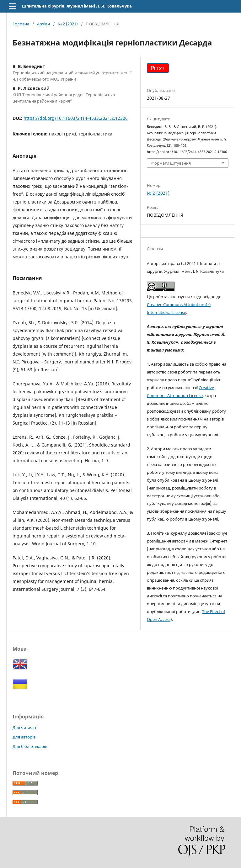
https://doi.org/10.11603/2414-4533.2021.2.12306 (76, 118)
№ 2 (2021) (68, 24)
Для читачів (24, 728)
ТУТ (160, 68)
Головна (21, 24)
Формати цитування (171, 163)
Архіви (43, 24)
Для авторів (24, 737)
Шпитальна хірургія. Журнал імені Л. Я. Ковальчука (77, 6)
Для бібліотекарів (30, 746)
